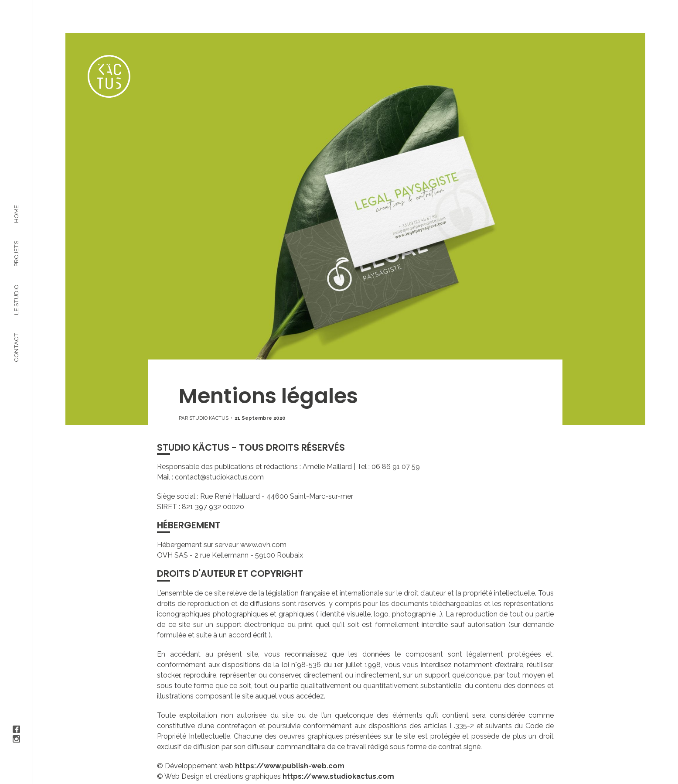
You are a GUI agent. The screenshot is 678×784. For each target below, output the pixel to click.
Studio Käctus (209, 418)
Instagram (16, 739)
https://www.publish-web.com (290, 766)
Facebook (16, 729)
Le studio (16, 299)
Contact (16, 347)
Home (16, 214)
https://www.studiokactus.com (338, 776)
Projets (16, 253)
